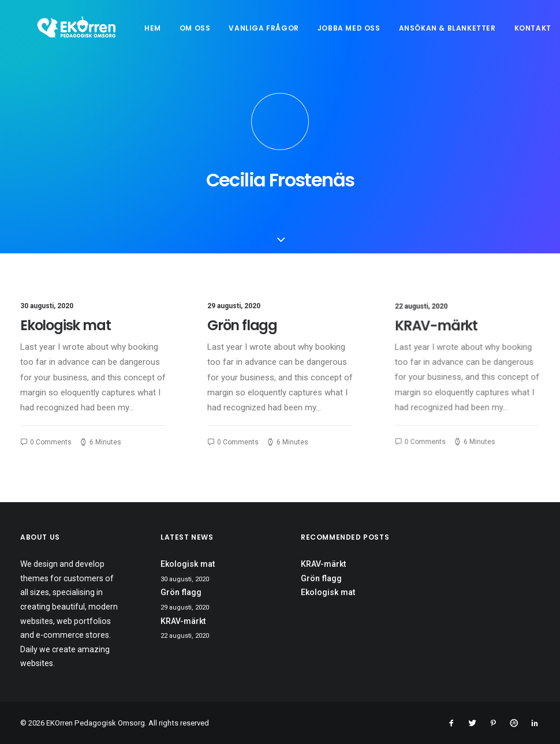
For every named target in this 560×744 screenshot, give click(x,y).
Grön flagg (242, 337)
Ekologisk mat (65, 337)
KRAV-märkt (439, 342)
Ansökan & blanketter (462, 33)
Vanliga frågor (279, 33)
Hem (168, 33)
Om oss (210, 33)
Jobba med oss (364, 33)
